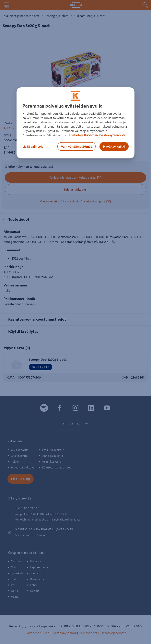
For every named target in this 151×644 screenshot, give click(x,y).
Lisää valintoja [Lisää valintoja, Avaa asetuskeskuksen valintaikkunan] (33, 146)
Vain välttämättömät (76, 146)
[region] (75, 123)
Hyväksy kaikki (114, 146)
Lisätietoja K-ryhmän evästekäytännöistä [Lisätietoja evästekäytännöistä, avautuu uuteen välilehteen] (97, 135)
